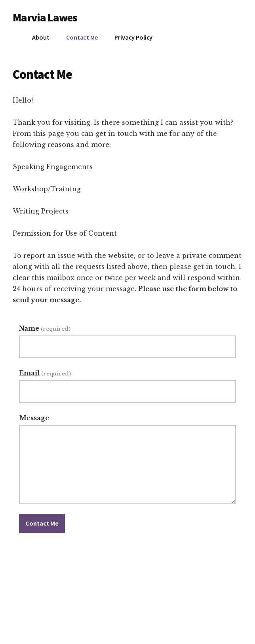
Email (45, 373)
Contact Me (42, 523)
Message (34, 418)
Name (45, 328)
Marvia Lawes (45, 17)
